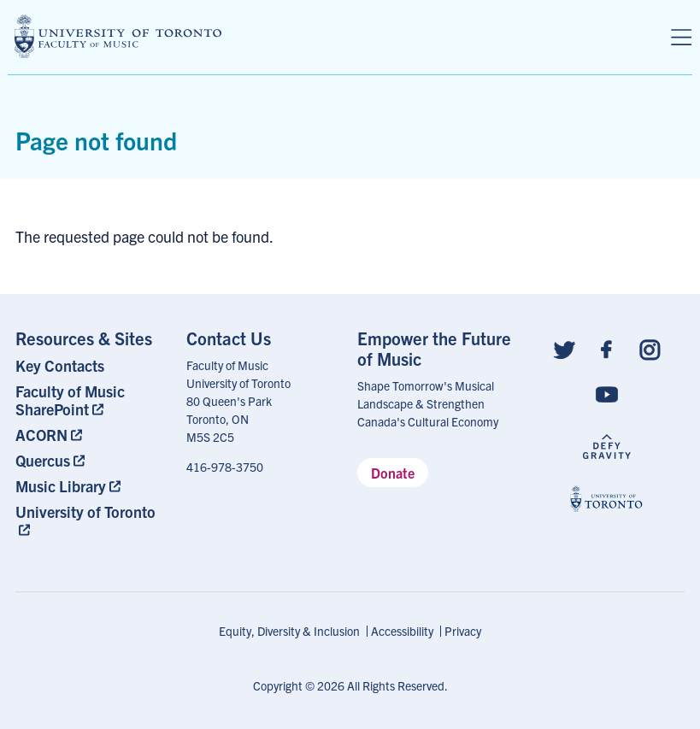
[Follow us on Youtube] (607, 394)
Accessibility (402, 631)
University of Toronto (85, 511)
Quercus (43, 460)
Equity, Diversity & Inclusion (289, 631)
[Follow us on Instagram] (650, 348)
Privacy (463, 631)
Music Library (61, 486)
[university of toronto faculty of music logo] (118, 36)
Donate (393, 473)
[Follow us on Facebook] (607, 348)
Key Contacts (60, 365)
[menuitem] (93, 365)
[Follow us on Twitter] (564, 348)
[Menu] (681, 38)
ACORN (41, 435)
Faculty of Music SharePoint (70, 400)
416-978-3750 (225, 467)
